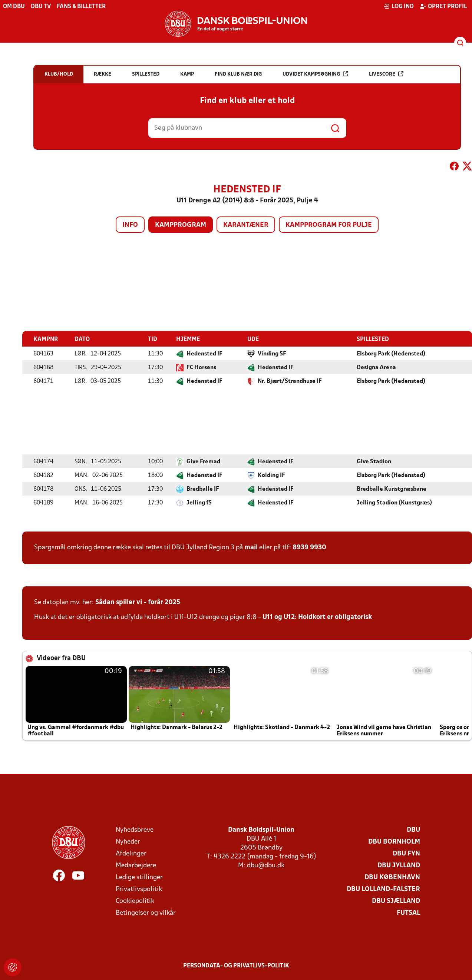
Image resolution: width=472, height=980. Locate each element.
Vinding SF (272, 354)
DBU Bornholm (394, 842)
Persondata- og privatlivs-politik (236, 966)
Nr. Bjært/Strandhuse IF (290, 381)
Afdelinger (131, 853)
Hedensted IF (204, 354)
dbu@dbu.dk (266, 865)
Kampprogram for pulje (329, 225)
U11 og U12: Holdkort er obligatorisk (317, 617)
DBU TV (41, 7)
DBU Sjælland (396, 901)
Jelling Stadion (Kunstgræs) (394, 503)
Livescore (386, 74)
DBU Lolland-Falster (383, 889)
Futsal (408, 913)
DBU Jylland (399, 865)
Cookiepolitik (135, 901)
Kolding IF (271, 475)
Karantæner (246, 225)
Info (130, 225)
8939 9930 (309, 547)
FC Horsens (201, 367)
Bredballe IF (203, 489)
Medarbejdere (136, 865)
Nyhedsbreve (135, 830)
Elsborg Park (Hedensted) (391, 354)
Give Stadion (374, 461)
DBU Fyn (406, 853)
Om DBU (14, 7)
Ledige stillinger (139, 877)
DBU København (392, 877)
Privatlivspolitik (139, 889)
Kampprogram (181, 225)
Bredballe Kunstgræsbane (392, 489)
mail (251, 547)
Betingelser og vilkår (146, 913)
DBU (413, 830)
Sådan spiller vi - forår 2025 (138, 602)
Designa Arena (376, 367)
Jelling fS (199, 503)
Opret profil (443, 6)
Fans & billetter (81, 7)
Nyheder (128, 842)
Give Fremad (203, 461)
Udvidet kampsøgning (315, 74)
